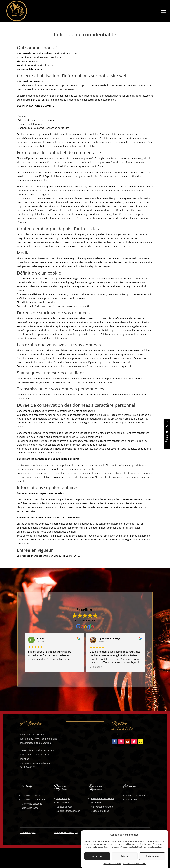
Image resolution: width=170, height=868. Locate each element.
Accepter (97, 856)
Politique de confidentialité (134, 864)
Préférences (152, 856)
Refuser (125, 856)
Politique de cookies (112, 864)
